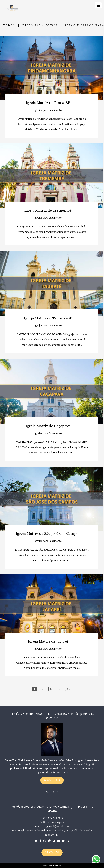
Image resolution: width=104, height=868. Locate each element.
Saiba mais (52, 780)
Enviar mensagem (54, 822)
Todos (9, 25)
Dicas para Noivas (40, 25)
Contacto (52, 852)
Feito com (52, 865)
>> (69, 689)
